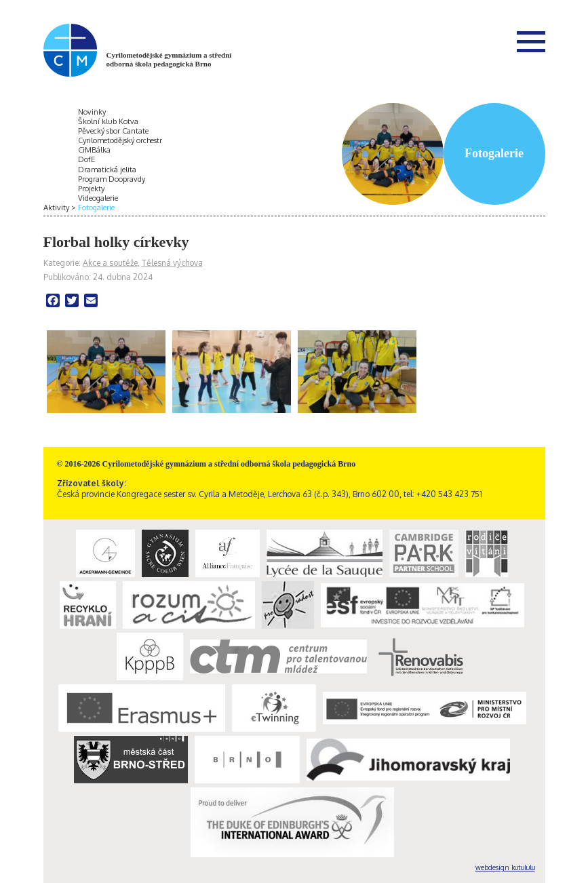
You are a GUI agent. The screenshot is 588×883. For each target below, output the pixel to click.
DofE (86, 159)
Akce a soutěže (110, 263)
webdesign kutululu (505, 867)
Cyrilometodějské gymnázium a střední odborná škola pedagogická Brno (169, 59)
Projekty (91, 189)
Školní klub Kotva (108, 121)
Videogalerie (98, 198)
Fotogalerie (96, 208)
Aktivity (56, 208)
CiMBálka (94, 150)
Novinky (92, 112)
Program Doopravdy (112, 179)
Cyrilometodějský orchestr (120, 140)
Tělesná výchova (172, 263)
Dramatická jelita (107, 170)
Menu (531, 41)
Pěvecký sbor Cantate (113, 131)
